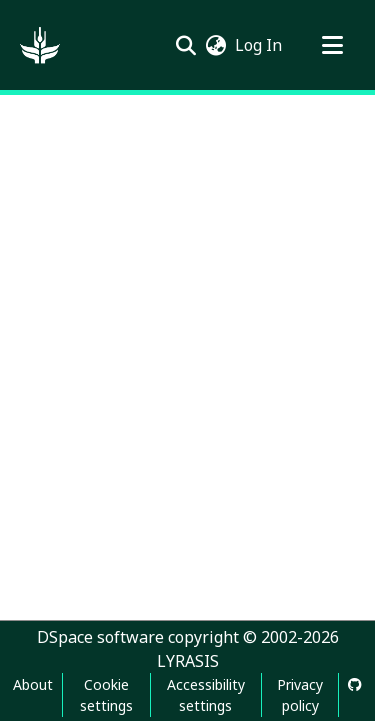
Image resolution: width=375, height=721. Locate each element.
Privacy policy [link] (300, 695)
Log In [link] (259, 45)
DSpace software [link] (100, 637)
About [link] (33, 684)
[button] (40, 45)
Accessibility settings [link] (206, 695)
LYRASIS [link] (188, 661)
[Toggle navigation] (332, 45)
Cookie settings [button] (106, 695)
